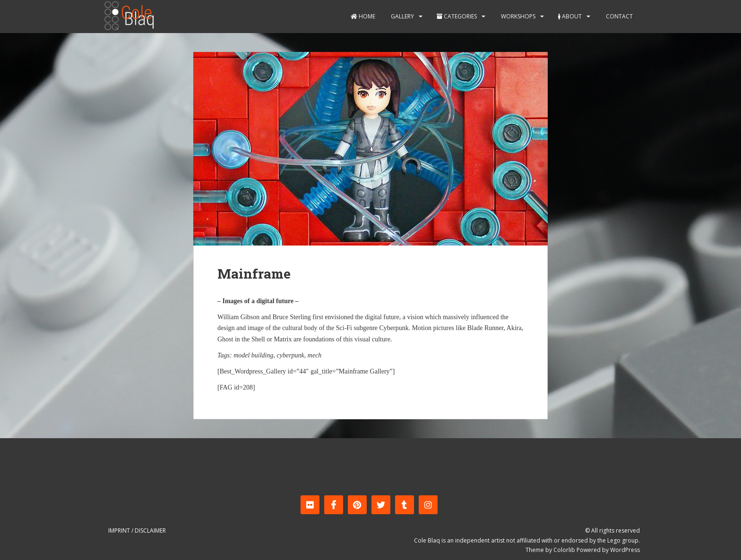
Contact (619, 16)
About (570, 16)
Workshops (517, 16)
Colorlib (564, 550)
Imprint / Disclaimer (137, 530)
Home (363, 16)
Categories (457, 16)
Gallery (402, 16)
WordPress (625, 550)
